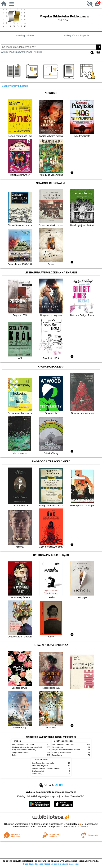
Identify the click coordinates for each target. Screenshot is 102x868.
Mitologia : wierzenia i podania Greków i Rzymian (30, 747)
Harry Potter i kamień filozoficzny (24, 750)
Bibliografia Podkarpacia (76, 36)
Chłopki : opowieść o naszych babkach (66, 750)
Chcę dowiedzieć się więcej (36, 864)
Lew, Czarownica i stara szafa (23, 745)
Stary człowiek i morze (20, 753)
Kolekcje (38, 52)
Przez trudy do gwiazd (40, 766)
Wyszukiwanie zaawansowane (17, 52)
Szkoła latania (57, 755)
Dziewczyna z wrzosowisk (62, 753)
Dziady (15, 755)
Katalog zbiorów (25, 36)
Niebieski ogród (58, 747)
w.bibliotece (74, 824)
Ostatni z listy (37, 774)
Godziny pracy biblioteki (15, 86)
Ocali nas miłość (38, 771)
